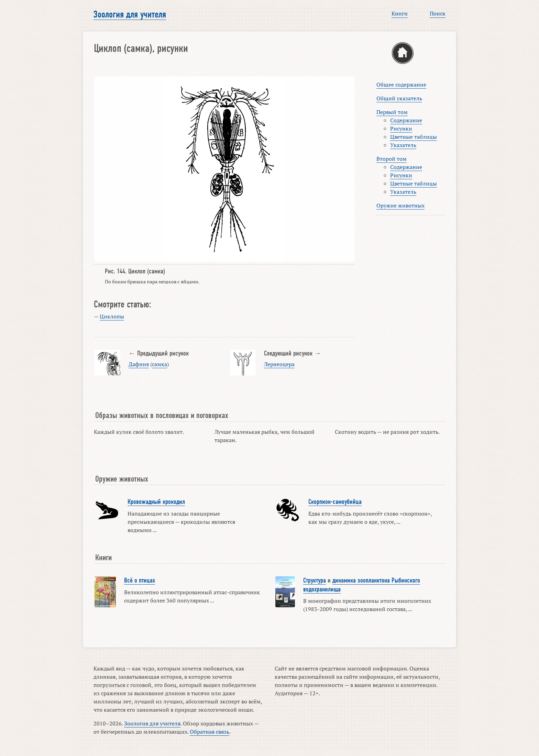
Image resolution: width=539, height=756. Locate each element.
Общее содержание (401, 84)
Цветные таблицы (414, 137)
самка (159, 364)
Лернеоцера (279, 364)
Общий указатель (399, 98)
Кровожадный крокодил (156, 502)
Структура (315, 580)
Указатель (403, 145)
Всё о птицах (140, 580)
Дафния (139, 364)
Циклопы (112, 316)
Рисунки (401, 128)
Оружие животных (400, 205)
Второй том (392, 159)
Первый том (392, 112)
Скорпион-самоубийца (335, 502)
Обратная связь (210, 732)
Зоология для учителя (130, 14)
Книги (400, 13)
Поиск (438, 13)
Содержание (406, 120)
